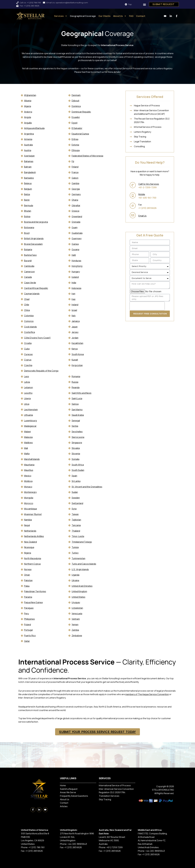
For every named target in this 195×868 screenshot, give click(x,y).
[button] (144, 5)
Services (61, 16)
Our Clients (104, 16)
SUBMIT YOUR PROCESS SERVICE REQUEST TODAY (97, 732)
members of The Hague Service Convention (147, 694)
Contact (141, 16)
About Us (120, 16)
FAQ (131, 16)
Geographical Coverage (83, 16)
